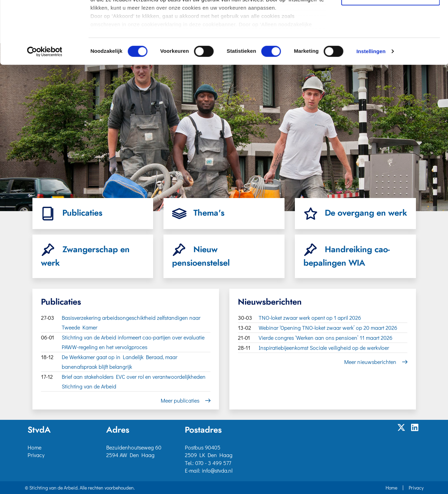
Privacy (36, 455)
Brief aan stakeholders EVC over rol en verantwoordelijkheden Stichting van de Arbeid (134, 381)
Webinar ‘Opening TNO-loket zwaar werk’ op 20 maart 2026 (328, 328)
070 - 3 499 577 (213, 463)
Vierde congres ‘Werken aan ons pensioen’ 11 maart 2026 (326, 338)
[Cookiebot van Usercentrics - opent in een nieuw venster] (45, 110)
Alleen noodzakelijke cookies (390, 56)
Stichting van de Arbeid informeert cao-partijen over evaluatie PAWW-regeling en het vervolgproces (133, 342)
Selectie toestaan (391, 36)
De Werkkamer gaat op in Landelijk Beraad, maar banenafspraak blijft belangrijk (120, 362)
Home (34, 447)
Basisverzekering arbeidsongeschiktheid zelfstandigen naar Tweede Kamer (131, 322)
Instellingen (371, 110)
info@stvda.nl (217, 470)
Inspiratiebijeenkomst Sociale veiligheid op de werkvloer (324, 348)
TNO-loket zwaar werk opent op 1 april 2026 (310, 318)
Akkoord (391, 17)
